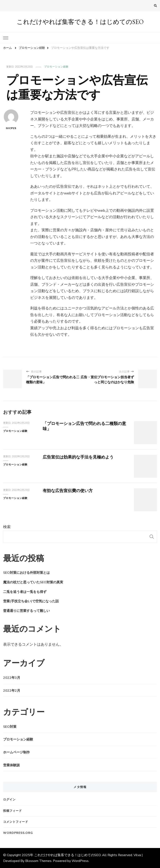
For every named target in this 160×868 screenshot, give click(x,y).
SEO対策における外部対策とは (26, 573)
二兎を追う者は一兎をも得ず (25, 592)
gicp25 (11, 120)
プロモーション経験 (56, 67)
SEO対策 (10, 727)
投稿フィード (12, 811)
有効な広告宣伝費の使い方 (68, 491)
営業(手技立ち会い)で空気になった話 (31, 601)
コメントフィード (16, 822)
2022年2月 (12, 691)
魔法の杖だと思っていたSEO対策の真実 (33, 582)
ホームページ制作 (16, 752)
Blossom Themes (38, 861)
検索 (7, 527)
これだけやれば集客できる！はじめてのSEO (80, 22)
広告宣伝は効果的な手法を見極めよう (78, 457)
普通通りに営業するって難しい (26, 611)
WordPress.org (18, 833)
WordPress (80, 861)
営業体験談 (11, 765)
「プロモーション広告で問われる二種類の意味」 (84, 426)
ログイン (9, 800)
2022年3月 (12, 678)
